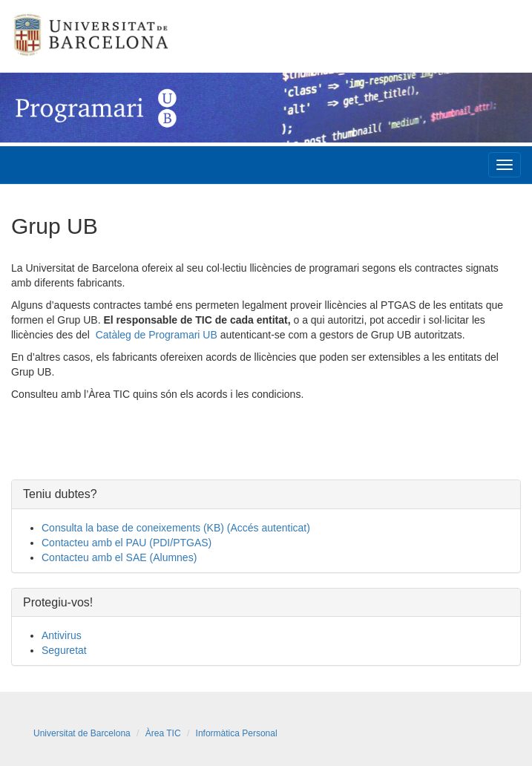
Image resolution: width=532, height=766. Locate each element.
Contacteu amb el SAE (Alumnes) (119, 557)
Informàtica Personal (237, 733)
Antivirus (62, 635)
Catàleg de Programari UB (157, 335)
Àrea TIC (163, 733)
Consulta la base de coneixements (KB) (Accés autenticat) (176, 528)
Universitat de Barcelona (82, 733)
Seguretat (64, 650)
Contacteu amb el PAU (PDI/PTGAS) (127, 543)
